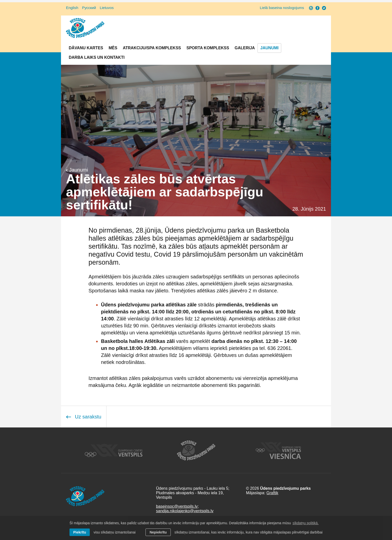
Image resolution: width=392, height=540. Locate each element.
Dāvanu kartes (86, 48)
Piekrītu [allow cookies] (80, 532)
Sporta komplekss (208, 48)
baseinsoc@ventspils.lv (177, 506)
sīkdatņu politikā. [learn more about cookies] (305, 523)
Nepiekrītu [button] (158, 532)
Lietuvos (107, 8)
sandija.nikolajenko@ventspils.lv (185, 511)
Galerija (245, 48)
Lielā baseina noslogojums (282, 8)
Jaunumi (269, 48)
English (72, 8)
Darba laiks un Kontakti (97, 57)
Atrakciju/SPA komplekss (152, 48)
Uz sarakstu (84, 417)
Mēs (113, 48)
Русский (89, 8)
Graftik (272, 493)
